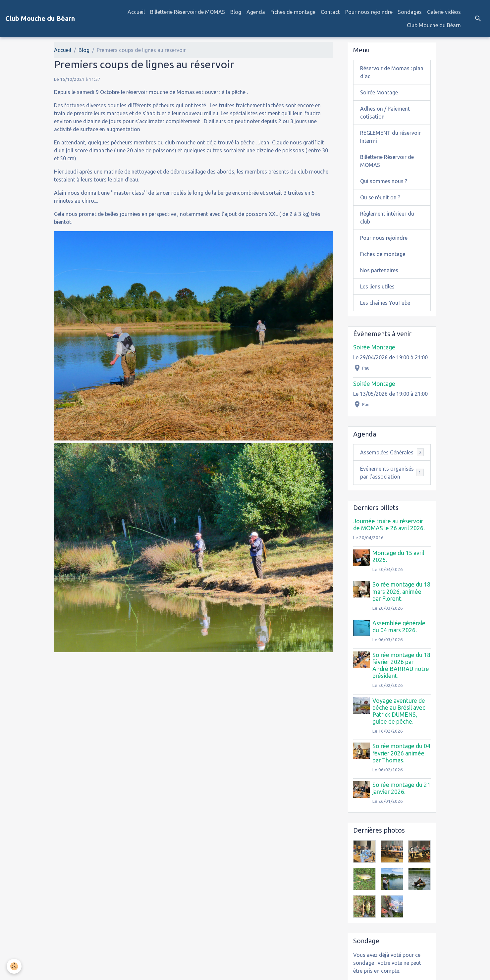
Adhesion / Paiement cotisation (385, 113)
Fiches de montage (293, 12)
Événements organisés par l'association (392, 473)
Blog (236, 12)
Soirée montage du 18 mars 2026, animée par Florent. (401, 591)
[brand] (40, 19)
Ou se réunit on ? (380, 197)
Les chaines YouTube (385, 303)
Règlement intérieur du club (387, 218)
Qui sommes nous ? (384, 181)
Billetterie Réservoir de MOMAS (188, 12)
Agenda (256, 12)
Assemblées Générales (392, 452)
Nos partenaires (379, 270)
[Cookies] (14, 966)
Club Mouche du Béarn (434, 25)
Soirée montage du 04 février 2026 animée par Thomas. (401, 753)
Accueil (136, 12)
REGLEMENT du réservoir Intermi (390, 137)
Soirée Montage (379, 92)
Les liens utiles (377, 286)
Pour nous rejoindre (369, 12)
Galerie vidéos (444, 12)
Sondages (410, 12)
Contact (330, 12)
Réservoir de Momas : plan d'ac (392, 72)
